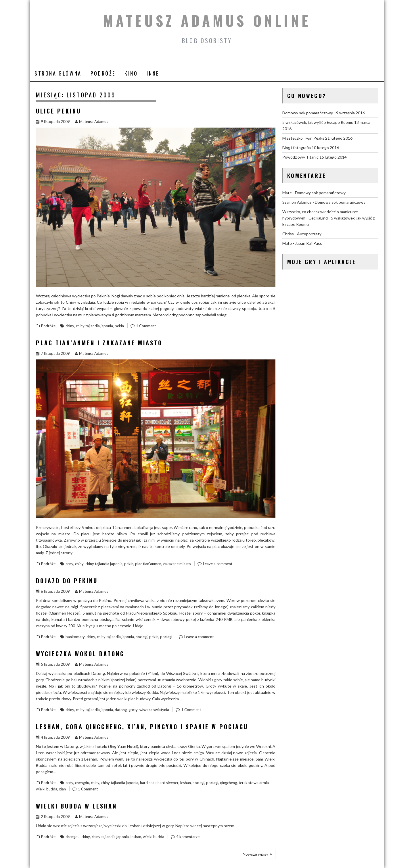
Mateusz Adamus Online (207, 20)
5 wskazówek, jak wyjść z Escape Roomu (318, 122)
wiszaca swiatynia (154, 710)
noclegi (142, 637)
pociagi (166, 637)
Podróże (103, 73)
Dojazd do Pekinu (67, 581)
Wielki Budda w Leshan (76, 806)
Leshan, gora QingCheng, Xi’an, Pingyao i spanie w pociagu (142, 727)
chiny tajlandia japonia (94, 326)
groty (133, 710)
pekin (119, 326)
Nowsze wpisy (255, 854)
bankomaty (75, 637)
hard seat (148, 783)
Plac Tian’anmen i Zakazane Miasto (99, 343)
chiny (70, 326)
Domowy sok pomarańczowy (308, 113)
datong (121, 710)
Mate (287, 193)
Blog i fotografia (297, 148)
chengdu (82, 783)
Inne (153, 73)
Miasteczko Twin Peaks (303, 138)
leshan (186, 783)
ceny (69, 564)
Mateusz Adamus (92, 122)
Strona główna (58, 73)
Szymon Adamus (297, 202)
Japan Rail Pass (308, 243)
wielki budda (47, 789)
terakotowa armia (254, 783)
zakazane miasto (177, 564)
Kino (131, 73)
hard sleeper (168, 783)
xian (62, 789)
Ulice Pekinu (59, 111)
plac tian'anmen (148, 564)
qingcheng (228, 783)
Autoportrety (309, 234)
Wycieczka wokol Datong (80, 654)
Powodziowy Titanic (300, 157)
